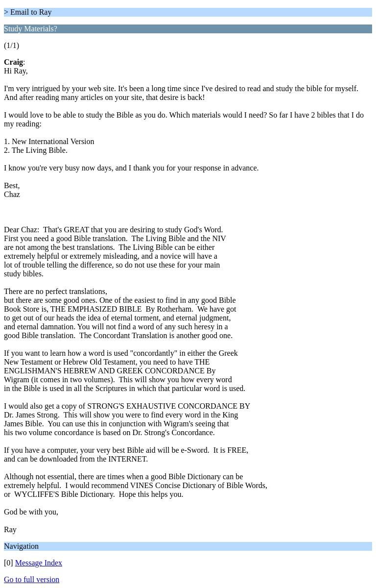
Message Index (39, 563)
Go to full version (32, 579)
